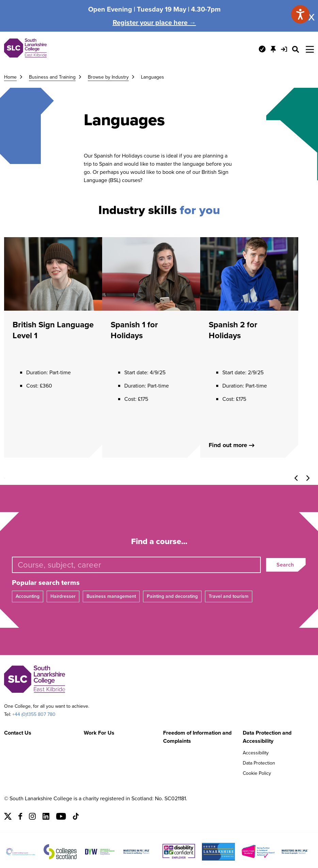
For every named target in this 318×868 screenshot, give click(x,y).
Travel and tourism (229, 596)
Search (285, 565)
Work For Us (99, 733)
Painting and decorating (172, 596)
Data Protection (259, 763)
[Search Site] (296, 49)
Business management (111, 596)
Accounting (28, 596)
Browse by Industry (108, 77)
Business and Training (52, 77)
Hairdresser (63, 596)
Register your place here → (154, 22)
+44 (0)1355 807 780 (34, 714)
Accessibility (256, 753)
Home (10, 77)
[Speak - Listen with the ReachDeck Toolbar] (300, 14)
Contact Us (18, 733)
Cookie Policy (257, 773)
